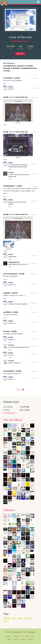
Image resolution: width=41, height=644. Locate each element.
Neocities (8, 632)
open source (17, 632)
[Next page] (23, 390)
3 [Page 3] (21, 390)
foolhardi (15, 68)
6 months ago (34, 371)
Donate (16, 636)
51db (17, 78)
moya (6, 331)
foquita (7, 293)
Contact (31, 640)
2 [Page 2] (19, 390)
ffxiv (5, 621)
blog (14, 618)
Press (9, 640)
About (9, 636)
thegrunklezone (14, 262)
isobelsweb (9, 371)
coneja (7, 71)
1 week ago (35, 78)
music (19, 618)
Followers (9, 510)
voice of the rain (21, 97)
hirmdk (7, 68)
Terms (23, 640)
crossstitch (28, 618)
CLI (22, 636)
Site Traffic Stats (9, 413)
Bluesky (32, 632)
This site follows (13, 420)
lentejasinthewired (29, 68)
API (32, 636)
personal (7, 618)
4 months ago (34, 186)
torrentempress (10, 274)
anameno (21, 66)
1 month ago (34, 97)
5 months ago (34, 274)
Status (16, 640)
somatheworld (10, 66)
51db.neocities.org (20, 41)
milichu (29, 66)
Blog (27, 636)
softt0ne (7, 312)
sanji (11, 173)
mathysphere (9, 186)
